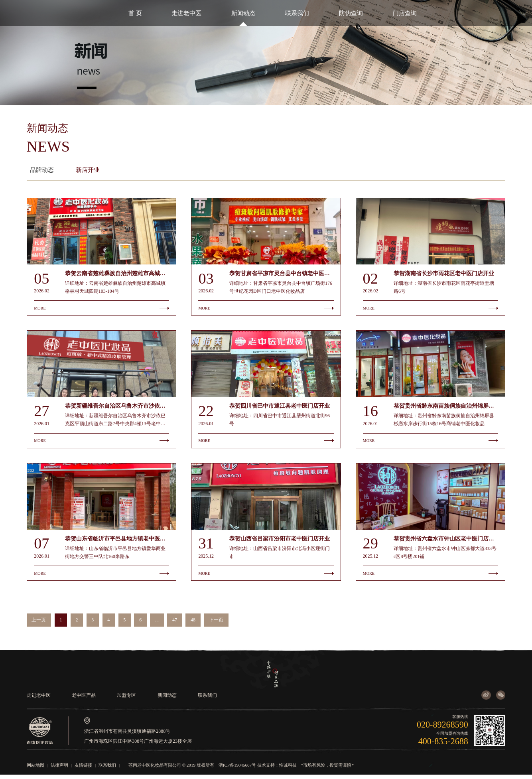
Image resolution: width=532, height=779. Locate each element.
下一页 (216, 624)
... (157, 624)
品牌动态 (42, 170)
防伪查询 (351, 13)
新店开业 (88, 170)
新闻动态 (243, 13)
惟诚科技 (288, 769)
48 (193, 624)
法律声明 (59, 769)
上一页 (39, 624)
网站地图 (35, 769)
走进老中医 (186, 13)
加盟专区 (126, 699)
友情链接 (83, 769)
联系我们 (297, 13)
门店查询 (405, 13)
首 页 (135, 13)
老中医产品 (84, 699)
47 (175, 624)
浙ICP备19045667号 (237, 769)
